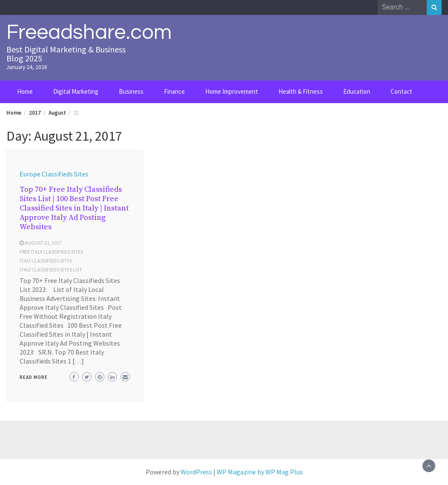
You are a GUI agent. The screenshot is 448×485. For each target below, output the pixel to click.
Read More (34, 377)
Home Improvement (232, 91)
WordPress (196, 472)
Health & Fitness (301, 91)
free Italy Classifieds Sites (51, 252)
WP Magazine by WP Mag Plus (260, 472)
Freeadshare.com (89, 32)
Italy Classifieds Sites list (51, 270)
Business (131, 91)
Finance (174, 91)
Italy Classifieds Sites (46, 261)
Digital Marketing (76, 91)
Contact (401, 91)
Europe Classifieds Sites (54, 174)
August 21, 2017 (43, 243)
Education (357, 91)
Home (25, 91)
